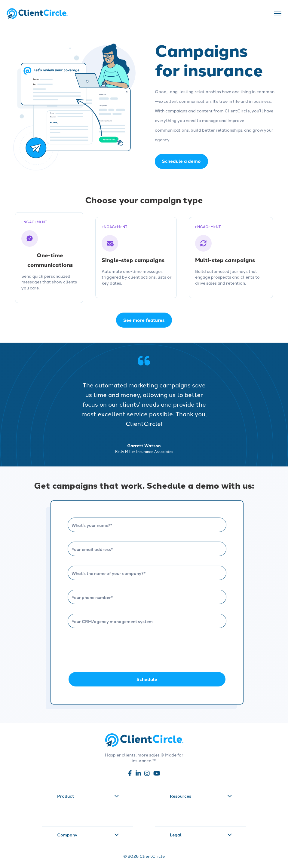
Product (88, 796)
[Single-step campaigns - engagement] (136, 258)
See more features (144, 320)
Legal (201, 835)
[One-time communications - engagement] (49, 258)
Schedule (147, 679)
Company (88, 835)
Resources (201, 796)
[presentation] (113, 649)
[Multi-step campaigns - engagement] (231, 258)
